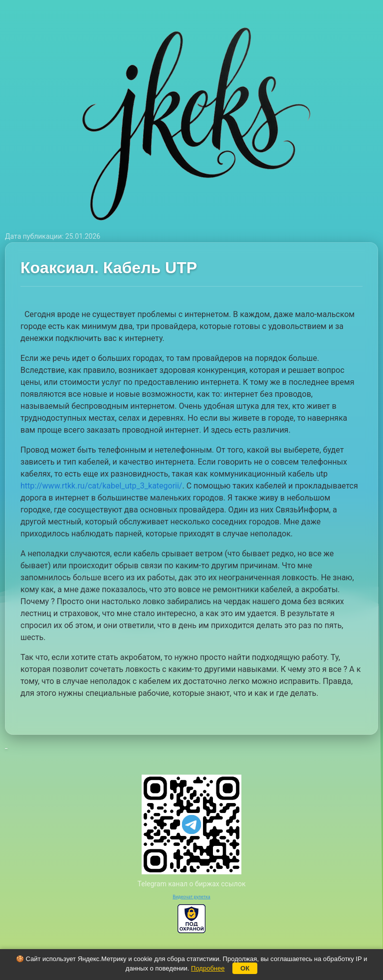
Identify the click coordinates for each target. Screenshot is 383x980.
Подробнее (208, 968)
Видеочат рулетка (191, 897)
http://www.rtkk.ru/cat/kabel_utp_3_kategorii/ (101, 486)
